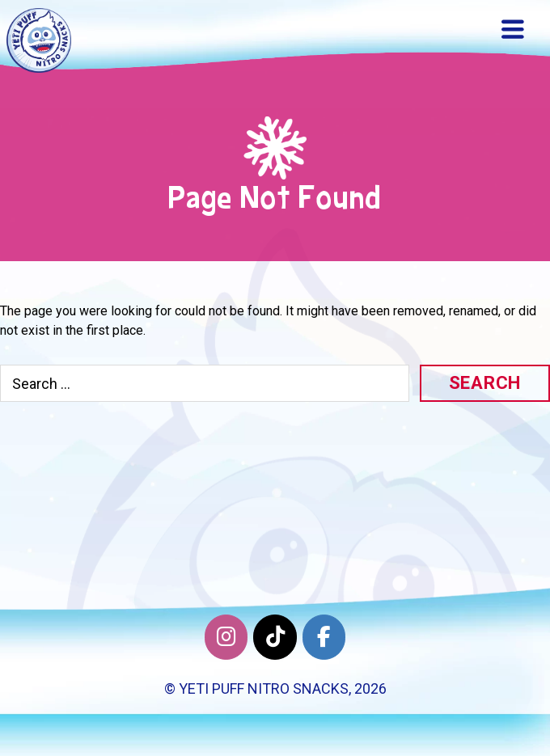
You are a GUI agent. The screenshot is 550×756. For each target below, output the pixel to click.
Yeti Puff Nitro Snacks (264, 688)
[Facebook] (324, 637)
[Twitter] (275, 637)
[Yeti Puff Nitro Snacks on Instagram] (226, 637)
